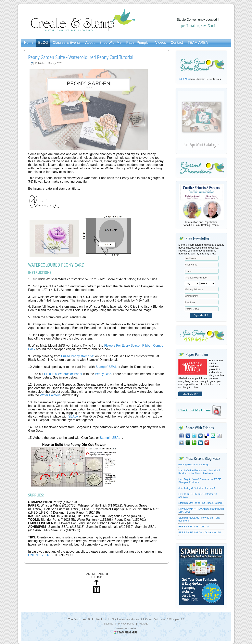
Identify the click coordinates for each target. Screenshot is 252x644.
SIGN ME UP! (190, 394)
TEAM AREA (198, 43)
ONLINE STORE (40, 555)
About (90, 43)
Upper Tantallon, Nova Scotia (197, 26)
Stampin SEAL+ (110, 438)
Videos (161, 43)
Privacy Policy (126, 624)
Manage (144, 624)
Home (29, 43)
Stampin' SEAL (106, 367)
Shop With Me (110, 43)
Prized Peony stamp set (78, 356)
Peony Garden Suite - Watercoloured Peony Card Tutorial (81, 57)
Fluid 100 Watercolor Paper (63, 374)
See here (185, 79)
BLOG (43, 43)
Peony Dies (103, 374)
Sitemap (108, 624)
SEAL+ (73, 416)
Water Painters (50, 395)
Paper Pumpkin (138, 43)
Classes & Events (67, 43)
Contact (177, 43)
